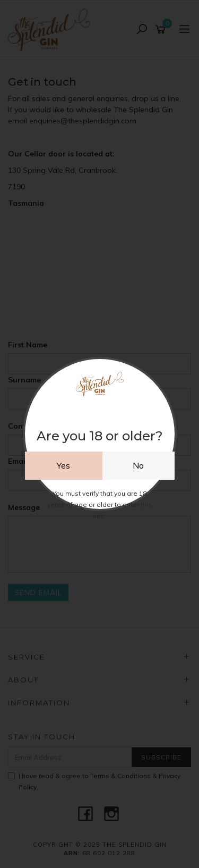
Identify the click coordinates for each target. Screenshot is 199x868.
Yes (63, 465)
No (138, 465)
